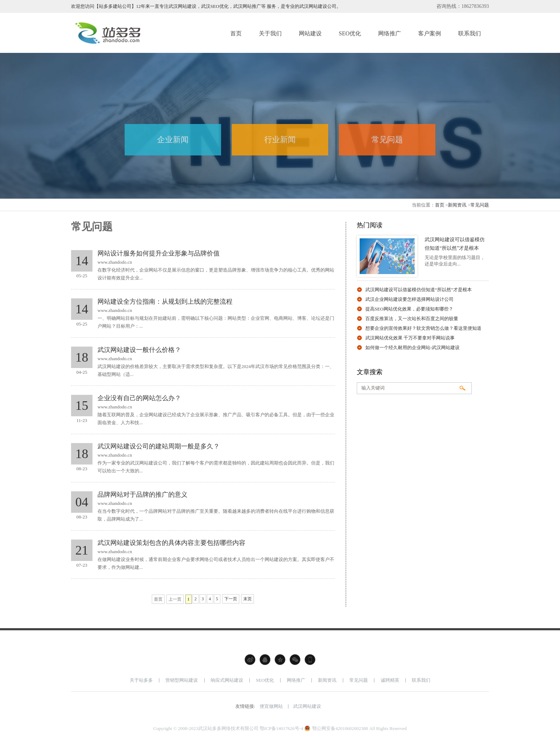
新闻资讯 (457, 205)
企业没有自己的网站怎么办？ (139, 398)
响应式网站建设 (227, 680)
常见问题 (387, 140)
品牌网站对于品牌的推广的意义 (142, 495)
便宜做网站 (271, 706)
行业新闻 (280, 140)
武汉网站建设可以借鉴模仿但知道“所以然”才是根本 (419, 290)
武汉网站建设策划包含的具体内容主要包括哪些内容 (171, 543)
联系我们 (421, 680)
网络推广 (296, 680)
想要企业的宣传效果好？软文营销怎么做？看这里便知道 (423, 328)
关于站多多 (141, 680)
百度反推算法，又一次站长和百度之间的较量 (412, 319)
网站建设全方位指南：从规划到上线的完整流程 (165, 302)
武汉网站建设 (307, 706)
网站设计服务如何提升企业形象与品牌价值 (159, 253)
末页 (247, 599)
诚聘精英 (390, 680)
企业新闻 (173, 140)
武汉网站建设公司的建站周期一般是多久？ (159, 446)
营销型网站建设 (182, 680)
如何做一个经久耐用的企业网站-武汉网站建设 (412, 347)
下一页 (231, 599)
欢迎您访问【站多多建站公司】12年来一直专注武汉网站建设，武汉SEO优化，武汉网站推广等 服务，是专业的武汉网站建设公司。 (206, 6)
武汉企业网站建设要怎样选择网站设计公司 (409, 299)
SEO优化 (265, 680)
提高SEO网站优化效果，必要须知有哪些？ (409, 309)
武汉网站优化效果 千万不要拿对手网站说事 (410, 338)
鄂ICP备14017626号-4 (281, 728)
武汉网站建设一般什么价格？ (139, 350)
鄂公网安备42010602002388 (340, 728)
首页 (440, 205)
